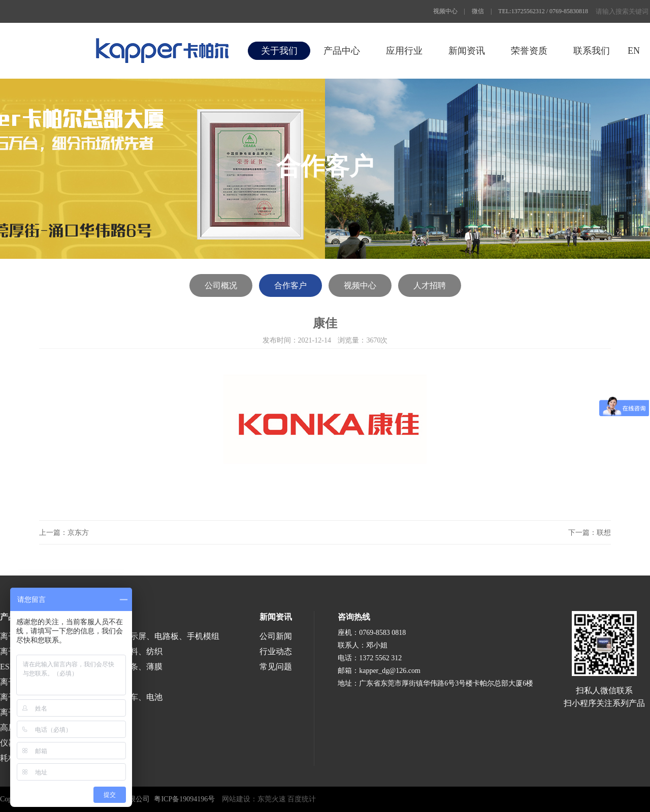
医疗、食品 (93, 682)
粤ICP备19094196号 (184, 799)
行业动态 (276, 651)
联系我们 (592, 51)
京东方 (78, 533)
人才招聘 (430, 285)
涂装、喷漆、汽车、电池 (118, 697)
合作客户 (290, 285)
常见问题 (276, 667)
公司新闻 (276, 636)
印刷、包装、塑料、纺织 (118, 651)
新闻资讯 (467, 51)
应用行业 (404, 51)
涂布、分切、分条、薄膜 (118, 667)
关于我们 (279, 51)
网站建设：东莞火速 (254, 799)
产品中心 (342, 51)
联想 (604, 533)
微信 (478, 11)
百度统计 (302, 799)
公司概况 (221, 285)
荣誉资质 (529, 51)
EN (634, 51)
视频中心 (445, 11)
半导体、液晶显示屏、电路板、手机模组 (146, 636)
